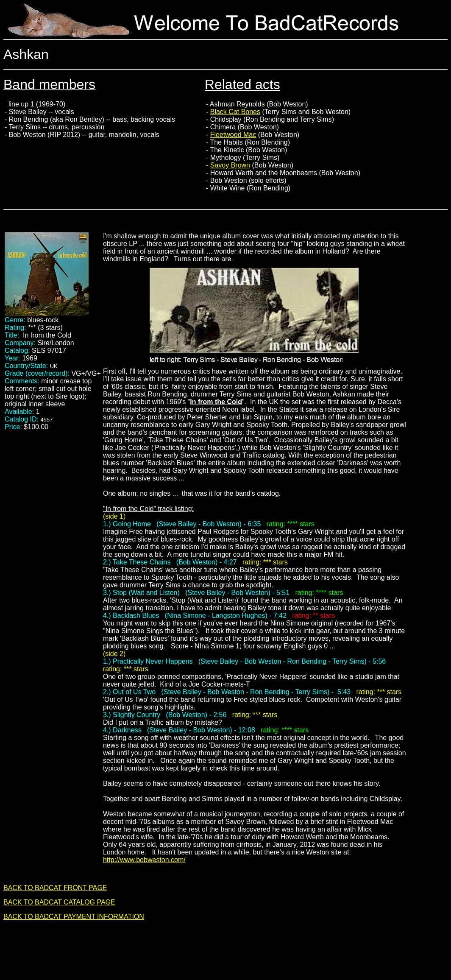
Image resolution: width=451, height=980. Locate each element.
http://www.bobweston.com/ (144, 860)
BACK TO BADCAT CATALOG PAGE (59, 902)
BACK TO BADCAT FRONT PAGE (55, 888)
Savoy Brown (230, 165)
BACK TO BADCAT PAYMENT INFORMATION (74, 917)
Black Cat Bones (235, 112)
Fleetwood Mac (233, 135)
